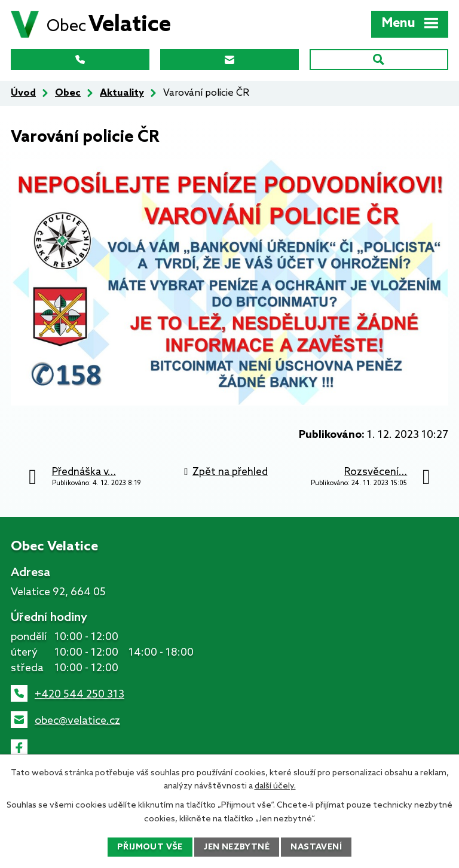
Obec (68, 93)
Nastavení (316, 847)
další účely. (275, 786)
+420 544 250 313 (79, 695)
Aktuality (122, 93)
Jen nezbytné (237, 847)
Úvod (23, 93)
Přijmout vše (150, 847)
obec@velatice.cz (77, 721)
